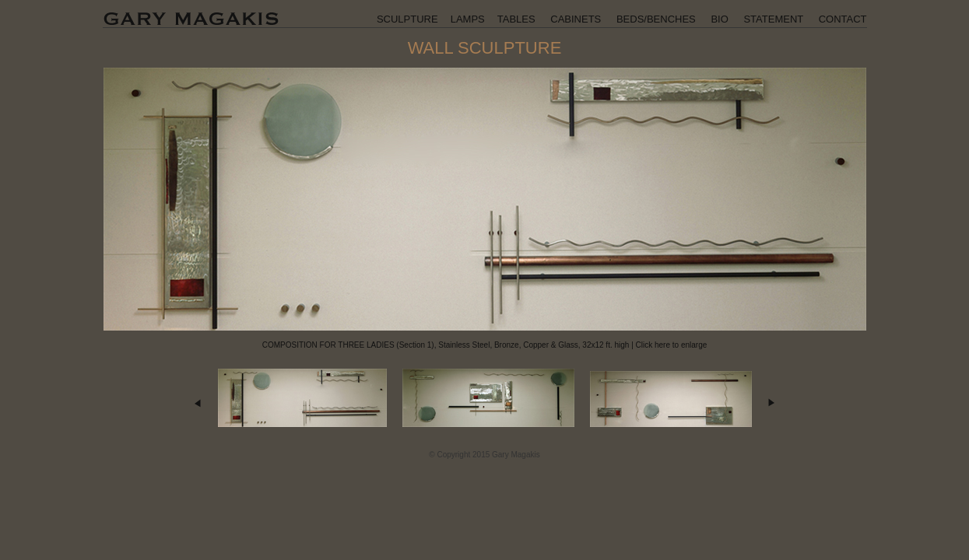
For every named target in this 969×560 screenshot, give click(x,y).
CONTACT (843, 19)
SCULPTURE (407, 19)
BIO (719, 19)
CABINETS (576, 19)
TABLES (516, 19)
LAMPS (468, 19)
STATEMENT (773, 19)
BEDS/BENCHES (656, 19)
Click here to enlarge (672, 345)
